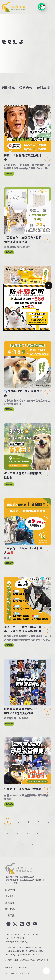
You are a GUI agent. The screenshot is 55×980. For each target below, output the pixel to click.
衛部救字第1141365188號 (23, 880)
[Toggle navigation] (51, 7)
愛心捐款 (10, 896)
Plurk (28, 924)
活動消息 (8, 88)
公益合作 (26, 88)
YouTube (35, 924)
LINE (21, 924)
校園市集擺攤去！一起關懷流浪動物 (23, 475)
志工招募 (10, 909)
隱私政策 (9, 968)
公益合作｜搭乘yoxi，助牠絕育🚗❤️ (23, 550)
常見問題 (10, 916)
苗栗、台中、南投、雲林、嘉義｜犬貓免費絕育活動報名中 (23, 629)
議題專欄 (43, 88)
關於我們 (10, 890)
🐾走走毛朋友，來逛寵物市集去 (23, 393)
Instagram (15, 924)
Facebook (8, 924)
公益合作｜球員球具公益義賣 (23, 789)
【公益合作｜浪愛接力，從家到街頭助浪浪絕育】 (23, 240)
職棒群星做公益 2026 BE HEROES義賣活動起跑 (21, 711)
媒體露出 (9, 724)
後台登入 (23, 968)
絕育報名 (10, 903)
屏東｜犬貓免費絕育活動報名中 (23, 157)
